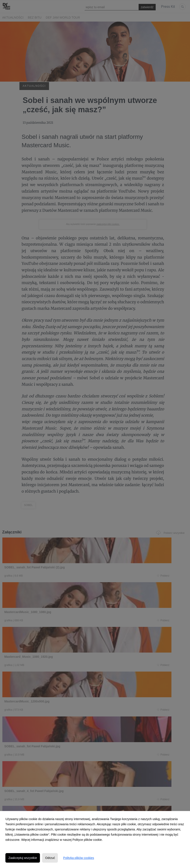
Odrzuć (50, 858)
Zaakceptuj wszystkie (23, 858)
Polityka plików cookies (78, 858)
